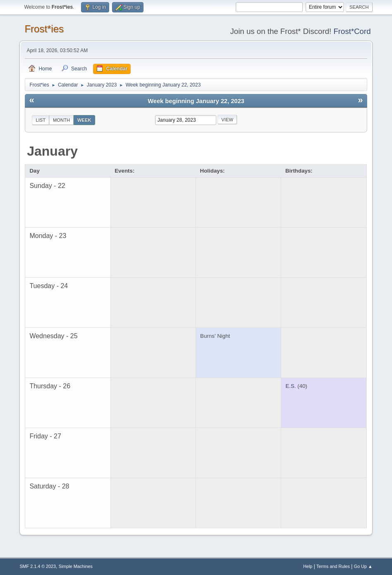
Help (308, 566)
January (52, 151)
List (41, 120)
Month (61, 120)
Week (84, 120)
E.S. (290, 386)
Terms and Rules (333, 566)
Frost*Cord (352, 31)
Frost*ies (44, 29)
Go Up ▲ (363, 566)
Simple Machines (76, 566)
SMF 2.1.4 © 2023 (38, 566)
